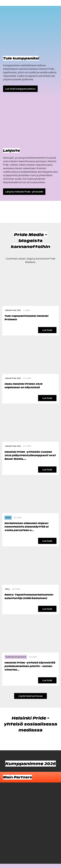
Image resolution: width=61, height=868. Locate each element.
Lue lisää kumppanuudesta (20, 89)
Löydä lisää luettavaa (31, 696)
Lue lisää (47, 330)
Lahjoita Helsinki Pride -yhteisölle (24, 192)
